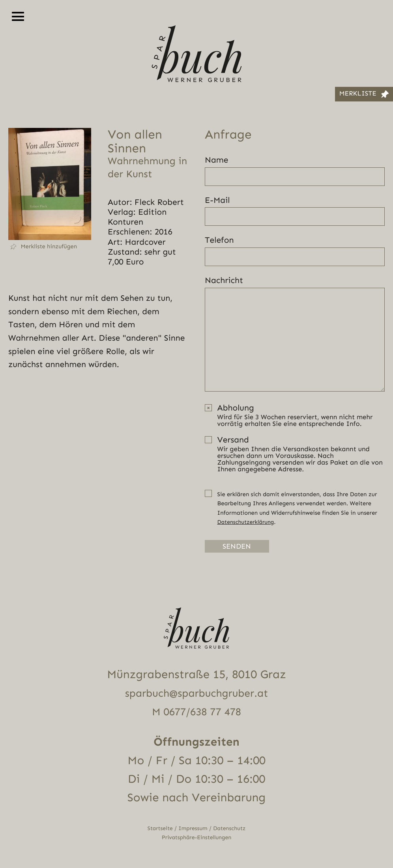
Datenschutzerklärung (247, 522)
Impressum (193, 829)
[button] (50, 247)
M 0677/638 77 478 (196, 712)
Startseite (159, 829)
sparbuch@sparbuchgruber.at (197, 694)
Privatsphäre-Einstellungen (196, 839)
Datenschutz (231, 829)
